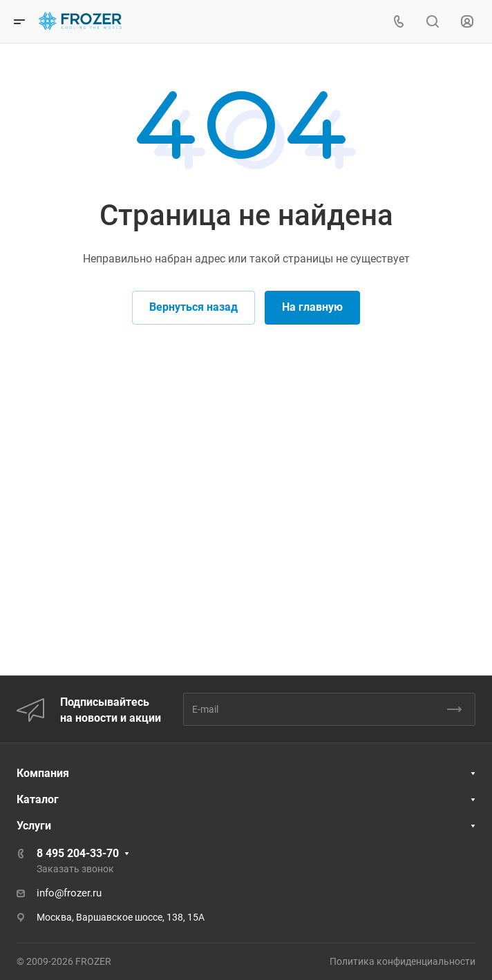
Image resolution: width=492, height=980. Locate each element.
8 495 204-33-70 (78, 853)
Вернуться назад (193, 307)
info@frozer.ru (69, 893)
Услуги (34, 826)
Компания (43, 773)
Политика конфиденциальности (403, 961)
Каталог (38, 799)
